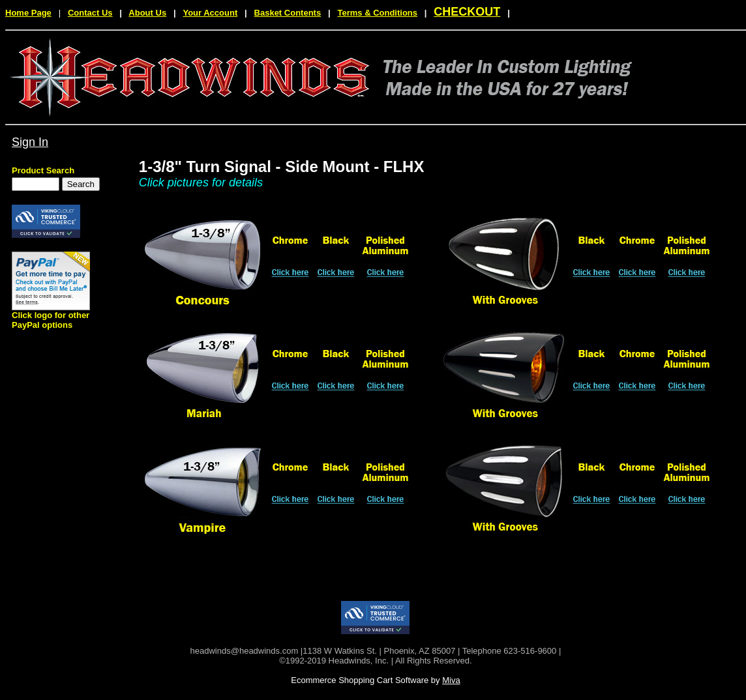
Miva (451, 680)
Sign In (30, 142)
